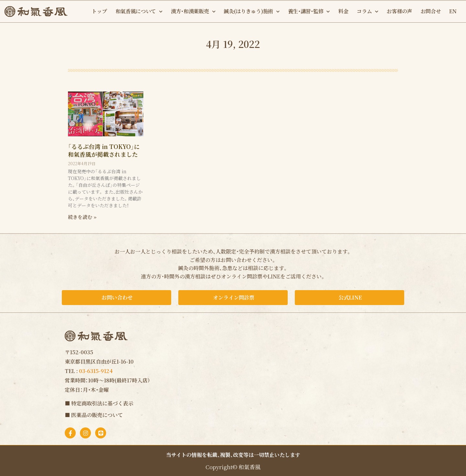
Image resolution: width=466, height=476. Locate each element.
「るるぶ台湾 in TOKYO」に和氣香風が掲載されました (104, 150)
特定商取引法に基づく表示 (102, 403)
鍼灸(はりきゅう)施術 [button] (251, 11)
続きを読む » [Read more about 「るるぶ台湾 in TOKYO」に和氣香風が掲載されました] (82, 217)
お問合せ (431, 11)
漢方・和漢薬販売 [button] (193, 11)
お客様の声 (399, 11)
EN (453, 11)
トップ (99, 11)
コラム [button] (367, 11)
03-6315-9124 (96, 371)
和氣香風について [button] (139, 11)
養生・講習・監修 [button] (309, 11)
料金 (343, 11)
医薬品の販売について (97, 415)
